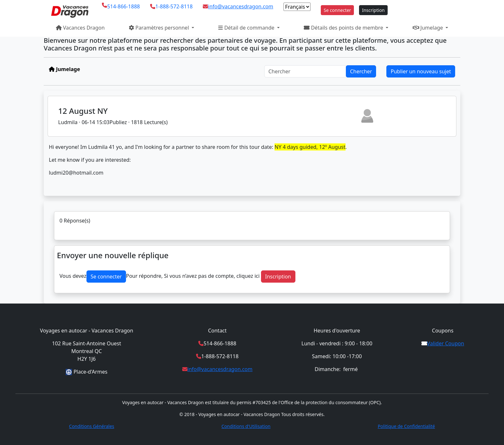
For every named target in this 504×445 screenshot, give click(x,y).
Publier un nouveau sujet (421, 71)
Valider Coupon (446, 343)
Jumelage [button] (429, 28)
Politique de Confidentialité (406, 426)
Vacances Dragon (80, 28)
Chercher (361, 71)
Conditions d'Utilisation (246, 426)
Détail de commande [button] (247, 28)
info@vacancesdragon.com (241, 6)
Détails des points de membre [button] (344, 28)
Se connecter (337, 10)
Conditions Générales (92, 426)
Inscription (373, 10)
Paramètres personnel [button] (160, 28)
